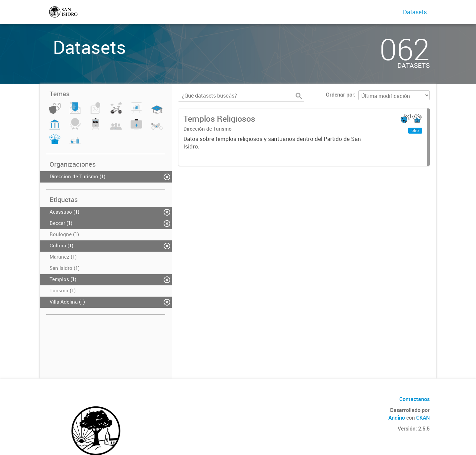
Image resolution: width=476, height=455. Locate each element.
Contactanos (415, 399)
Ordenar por (340, 95)
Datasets (415, 12)
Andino (397, 418)
